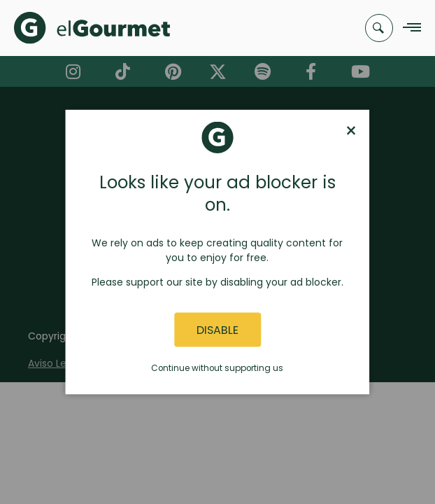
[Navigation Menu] (408, 28)
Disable (217, 329)
